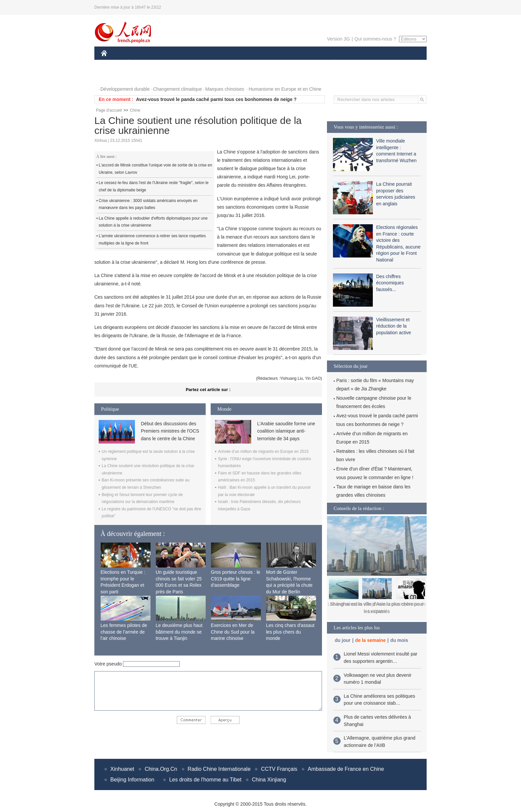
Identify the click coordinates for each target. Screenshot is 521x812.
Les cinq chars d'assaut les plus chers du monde (290, 632)
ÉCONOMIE (141, 63)
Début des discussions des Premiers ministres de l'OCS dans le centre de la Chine (170, 431)
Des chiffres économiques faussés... (390, 283)
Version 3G (338, 39)
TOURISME (385, 63)
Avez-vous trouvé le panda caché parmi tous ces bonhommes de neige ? (216, 99)
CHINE (112, 63)
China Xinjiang (269, 780)
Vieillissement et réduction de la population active (394, 326)
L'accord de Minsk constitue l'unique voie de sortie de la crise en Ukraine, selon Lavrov (155, 169)
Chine (135, 110)
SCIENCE (229, 63)
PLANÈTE (330, 63)
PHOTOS (115, 76)
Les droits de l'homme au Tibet (205, 780)
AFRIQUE (200, 63)
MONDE (172, 63)
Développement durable (125, 89)
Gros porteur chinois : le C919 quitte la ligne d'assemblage (236, 579)
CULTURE (259, 63)
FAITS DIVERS (295, 63)
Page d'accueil (109, 110)
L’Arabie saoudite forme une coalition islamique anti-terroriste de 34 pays (286, 431)
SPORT (357, 63)
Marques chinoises (225, 89)
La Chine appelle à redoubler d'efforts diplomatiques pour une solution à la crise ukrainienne (153, 222)
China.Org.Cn (161, 769)
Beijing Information (132, 780)
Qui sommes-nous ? (375, 39)
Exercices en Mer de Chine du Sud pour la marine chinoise (233, 632)
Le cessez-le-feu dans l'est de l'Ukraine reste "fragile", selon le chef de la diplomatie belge (154, 186)
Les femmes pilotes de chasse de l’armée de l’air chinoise (124, 632)
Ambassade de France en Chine (346, 769)
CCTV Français (279, 769)
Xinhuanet (122, 769)
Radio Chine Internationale (219, 769)
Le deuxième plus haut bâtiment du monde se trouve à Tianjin (179, 632)
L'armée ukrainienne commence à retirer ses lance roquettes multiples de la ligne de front (152, 240)
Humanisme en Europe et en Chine (285, 89)
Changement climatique (178, 89)
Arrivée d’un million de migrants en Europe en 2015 (263, 452)
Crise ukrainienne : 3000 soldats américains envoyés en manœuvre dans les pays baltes (148, 204)
